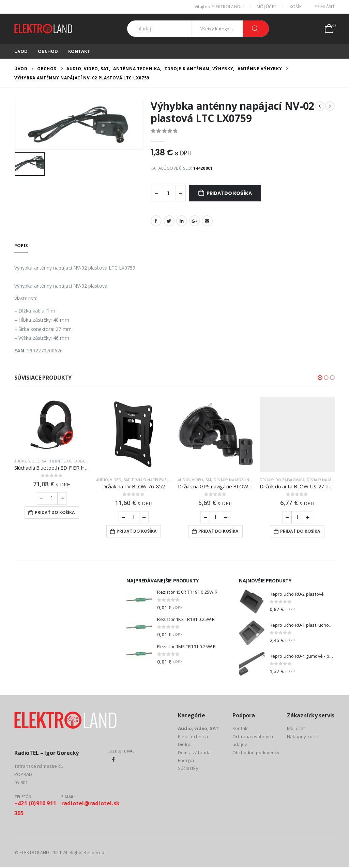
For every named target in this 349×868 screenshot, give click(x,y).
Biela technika (193, 736)
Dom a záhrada (194, 752)
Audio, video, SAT (31, 461)
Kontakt (79, 51)
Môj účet (267, 7)
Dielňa (185, 744)
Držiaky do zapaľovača (282, 480)
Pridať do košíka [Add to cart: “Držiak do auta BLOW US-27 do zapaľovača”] (300, 531)
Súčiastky (188, 768)
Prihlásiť (325, 7)
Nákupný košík (303, 736)
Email (207, 221)
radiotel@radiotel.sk (90, 804)
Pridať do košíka (229, 193)
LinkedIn (182, 221)
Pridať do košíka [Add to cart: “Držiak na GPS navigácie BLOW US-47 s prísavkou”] (219, 531)
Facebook (156, 221)
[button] (320, 378)
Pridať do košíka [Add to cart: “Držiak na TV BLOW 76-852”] (137, 531)
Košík (296, 7)
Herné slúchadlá (67, 461)
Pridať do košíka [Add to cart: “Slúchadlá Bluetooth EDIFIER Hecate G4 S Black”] (55, 512)
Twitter (169, 221)
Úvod (21, 51)
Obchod (48, 51)
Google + (195, 221)
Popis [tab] (21, 245)
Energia (186, 760)
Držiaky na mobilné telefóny (242, 480)
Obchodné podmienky (256, 752)
